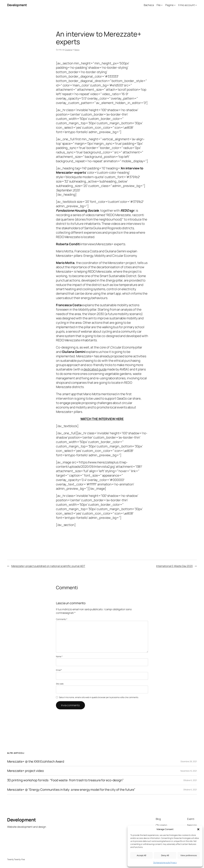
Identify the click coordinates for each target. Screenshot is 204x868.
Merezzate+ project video (25, 771)
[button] (198, 829)
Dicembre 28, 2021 (189, 761)
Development (17, 5)
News (77, 50)
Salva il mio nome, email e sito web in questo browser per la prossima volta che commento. (99, 697)
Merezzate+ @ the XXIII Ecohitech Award (36, 762)
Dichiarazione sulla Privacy (165, 863)
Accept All (141, 855)
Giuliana (69, 50)
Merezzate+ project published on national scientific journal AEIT (48, 566)
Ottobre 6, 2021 (190, 780)
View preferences (189, 855)
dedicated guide (95, 369)
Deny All (165, 855)
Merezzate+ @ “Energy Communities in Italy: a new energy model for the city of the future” (71, 790)
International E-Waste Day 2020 (174, 566)
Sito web (60, 684)
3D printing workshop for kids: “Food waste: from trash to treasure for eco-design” (65, 780)
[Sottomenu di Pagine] (175, 5)
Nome (59, 656)
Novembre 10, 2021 (189, 771)
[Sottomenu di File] (162, 5)
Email (59, 670)
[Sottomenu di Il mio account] (196, 5)
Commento (62, 619)
